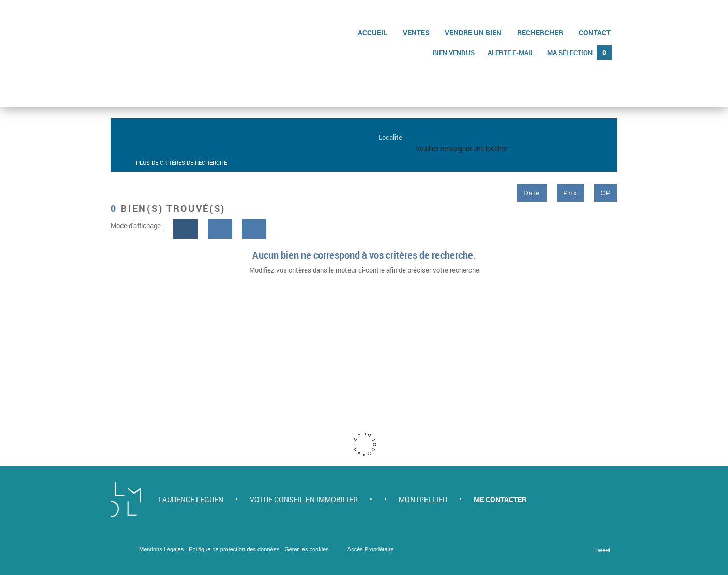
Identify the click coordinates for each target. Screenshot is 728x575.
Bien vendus (456, 52)
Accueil (374, 32)
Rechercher (541, 32)
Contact (595, 32)
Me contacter (500, 499)
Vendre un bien (474, 32)
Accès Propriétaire (371, 549)
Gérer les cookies (307, 549)
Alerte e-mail (512, 52)
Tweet (602, 550)
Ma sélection (580, 52)
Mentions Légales (161, 549)
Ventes (417, 32)
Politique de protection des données (234, 549)
